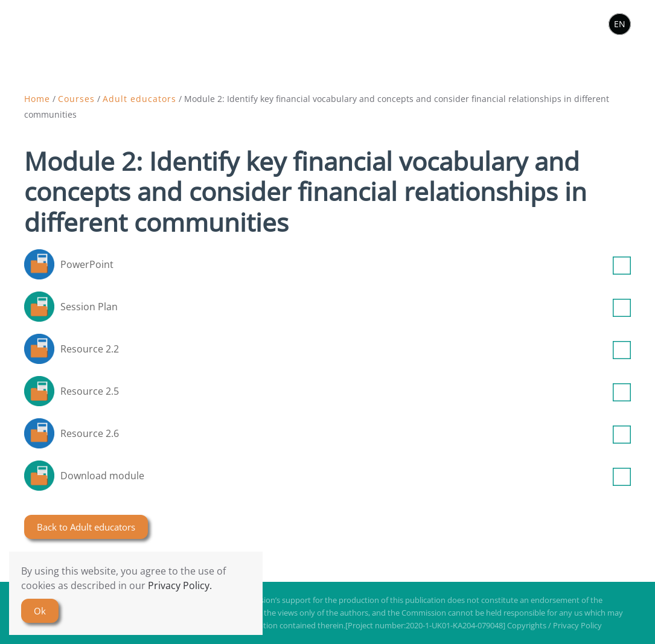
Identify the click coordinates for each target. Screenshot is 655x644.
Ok (40, 611)
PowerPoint (346, 264)
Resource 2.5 (346, 391)
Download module (346, 476)
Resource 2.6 (346, 433)
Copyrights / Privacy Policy (554, 625)
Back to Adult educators (86, 527)
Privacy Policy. (180, 585)
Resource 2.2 (346, 349)
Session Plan (346, 307)
